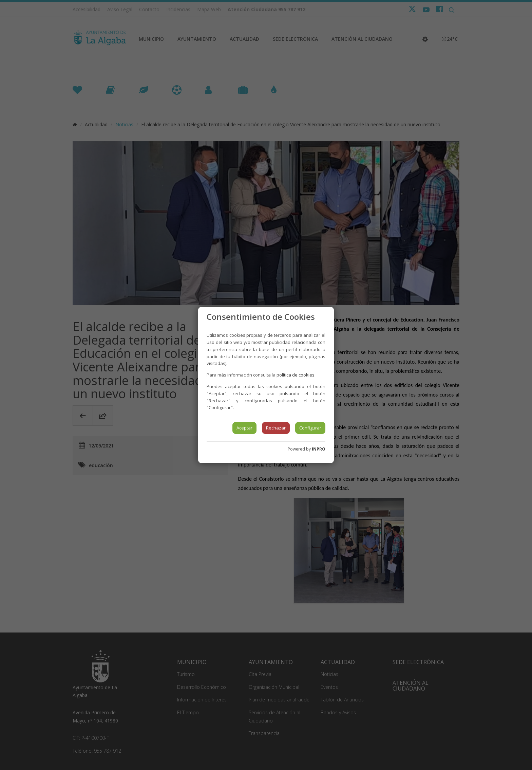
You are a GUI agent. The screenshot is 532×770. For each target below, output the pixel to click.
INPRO (319, 449)
